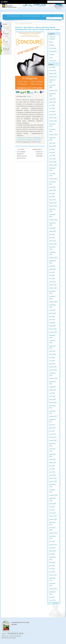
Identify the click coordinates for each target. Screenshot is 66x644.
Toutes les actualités (52, 38)
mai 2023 (52, 197)
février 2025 (53, 118)
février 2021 (53, 285)
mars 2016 (53, 475)
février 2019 (53, 367)
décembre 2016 (52, 445)
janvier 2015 (53, 519)
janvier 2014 (53, 545)
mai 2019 (52, 361)
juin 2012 (52, 566)
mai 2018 (52, 393)
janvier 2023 (53, 206)
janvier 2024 (53, 165)
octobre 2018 (53, 378)
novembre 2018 (52, 374)
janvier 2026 (53, 77)
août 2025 (52, 99)
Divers (29, 96)
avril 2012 (52, 572)
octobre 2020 (53, 302)
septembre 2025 (53, 95)
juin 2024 (52, 149)
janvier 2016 (53, 481)
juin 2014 (52, 541)
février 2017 (53, 437)
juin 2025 (52, 105)
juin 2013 (52, 554)
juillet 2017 (53, 428)
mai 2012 (52, 569)
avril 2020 (52, 323)
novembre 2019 (52, 342)
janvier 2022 (53, 244)
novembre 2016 (52, 450)
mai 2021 (52, 275)
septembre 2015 (53, 499)
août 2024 (52, 143)
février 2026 (53, 74)
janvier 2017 (53, 440)
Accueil (17, 23)
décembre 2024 (52, 125)
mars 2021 (53, 282)
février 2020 (53, 329)
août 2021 (52, 266)
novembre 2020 (52, 298)
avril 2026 (52, 67)
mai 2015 (52, 510)
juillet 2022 (53, 231)
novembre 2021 (52, 253)
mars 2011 (53, 600)
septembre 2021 (53, 262)
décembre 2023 (52, 169)
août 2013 (52, 548)
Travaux (52, 55)
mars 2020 (53, 326)
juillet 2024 (53, 146)
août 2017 (52, 425)
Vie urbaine (53, 48)
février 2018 (53, 403)
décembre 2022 (52, 210)
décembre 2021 (52, 248)
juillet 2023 (53, 190)
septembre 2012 (53, 558)
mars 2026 (53, 71)
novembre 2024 (52, 130)
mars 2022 (53, 241)
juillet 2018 (53, 390)
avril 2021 (52, 279)
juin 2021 (52, 272)
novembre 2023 (52, 175)
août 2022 (52, 228)
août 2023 (52, 187)
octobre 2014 (53, 533)
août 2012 (52, 563)
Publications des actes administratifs (31, 16)
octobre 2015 (53, 495)
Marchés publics (57, 16)
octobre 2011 (53, 589)
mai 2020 (52, 320)
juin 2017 (52, 431)
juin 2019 (52, 357)
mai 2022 (52, 238)
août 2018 (52, 387)
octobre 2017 (53, 416)
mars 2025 (53, 115)
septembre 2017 (53, 421)
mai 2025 (52, 108)
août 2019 (52, 351)
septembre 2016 (53, 455)
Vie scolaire (53, 61)
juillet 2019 (53, 354)
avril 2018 (52, 396)
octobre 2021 (53, 258)
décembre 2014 (52, 524)
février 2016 (53, 478)
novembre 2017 (52, 412)
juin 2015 (52, 507)
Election (52, 45)
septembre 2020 (53, 306)
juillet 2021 (53, 269)
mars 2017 (53, 434)
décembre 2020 (52, 292)
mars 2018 (53, 399)
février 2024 (53, 162)
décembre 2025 (52, 81)
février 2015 (53, 516)
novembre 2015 (52, 491)
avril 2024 (52, 156)
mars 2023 (53, 200)
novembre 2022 (52, 216)
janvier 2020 (53, 332)
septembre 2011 (53, 593)
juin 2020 (52, 317)
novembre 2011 (52, 585)
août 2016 (52, 460)
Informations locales (47, 16)
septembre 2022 (53, 224)
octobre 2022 (53, 220)
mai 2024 (52, 152)
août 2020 (52, 310)
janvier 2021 (53, 288)
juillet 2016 (53, 463)
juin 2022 (52, 234)
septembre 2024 (53, 139)
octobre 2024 (53, 135)
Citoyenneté (53, 51)
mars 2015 (53, 513)
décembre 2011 (52, 579)
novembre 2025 (52, 86)
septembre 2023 (53, 183)
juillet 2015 (53, 504)
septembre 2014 (53, 537)
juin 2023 (52, 194)
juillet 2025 (53, 102)
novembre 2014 (52, 529)
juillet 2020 (53, 313)
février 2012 (53, 575)
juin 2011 (52, 597)
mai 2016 (52, 469)
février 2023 (53, 203)
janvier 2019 (53, 370)
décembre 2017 (52, 407)
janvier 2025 (53, 121)
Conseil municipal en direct (14, 16)
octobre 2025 (53, 91)
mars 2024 (53, 159)
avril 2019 (52, 364)
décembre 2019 (52, 336)
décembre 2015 (52, 486)
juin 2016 (52, 466)
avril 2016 (52, 472)
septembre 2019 (53, 347)
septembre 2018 (53, 383)
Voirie (51, 58)
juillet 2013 (53, 551)
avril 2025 (52, 111)
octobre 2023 (53, 179)
